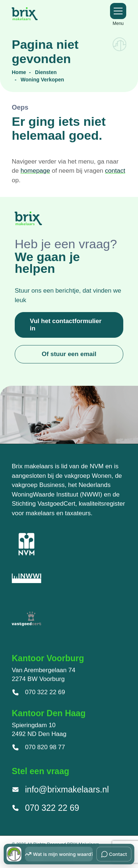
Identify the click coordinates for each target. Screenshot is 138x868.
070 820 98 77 (38, 747)
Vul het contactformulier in (66, 325)
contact (115, 171)
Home (19, 72)
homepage (35, 171)
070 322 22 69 (38, 692)
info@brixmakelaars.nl (60, 790)
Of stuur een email (69, 354)
